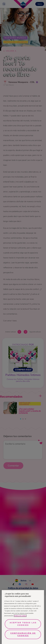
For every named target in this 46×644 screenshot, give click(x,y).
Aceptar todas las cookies (23, 624)
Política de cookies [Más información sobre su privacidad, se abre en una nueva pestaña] (20, 616)
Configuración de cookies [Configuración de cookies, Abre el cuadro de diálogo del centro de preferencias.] (23, 634)
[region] (23, 617)
